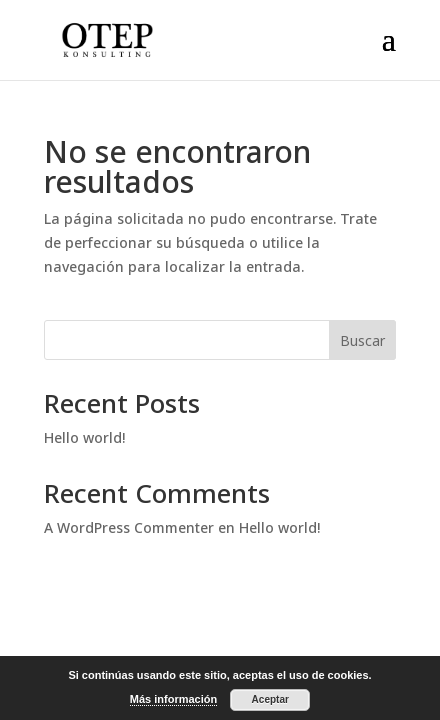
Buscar (362, 340)
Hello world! (84, 437)
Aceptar (270, 699)
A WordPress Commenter (129, 527)
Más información (173, 699)
